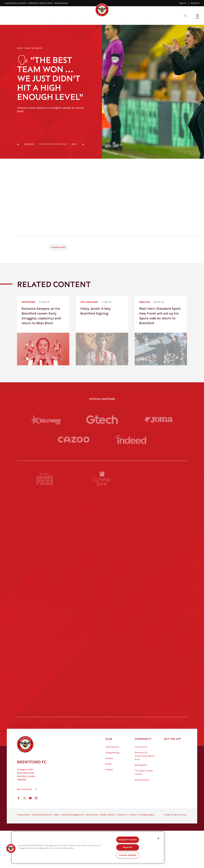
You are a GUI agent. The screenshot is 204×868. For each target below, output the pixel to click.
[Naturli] (102, 609)
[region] (88, 847)
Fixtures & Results (86, 20)
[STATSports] (45, 557)
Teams (108, 20)
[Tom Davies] (159, 661)
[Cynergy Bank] (102, 479)
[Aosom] (159, 531)
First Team (24, 48)
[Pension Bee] (159, 479)
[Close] (158, 838)
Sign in (183, 3)
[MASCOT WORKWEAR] (159, 583)
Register (195, 3)
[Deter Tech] (45, 531)
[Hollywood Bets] (45, 420)
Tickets (122, 20)
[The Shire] (102, 661)
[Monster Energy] (102, 505)
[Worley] (102, 557)
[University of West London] (45, 583)
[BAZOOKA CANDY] (45, 505)
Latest (52, 20)
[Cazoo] (74, 440)
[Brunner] (45, 635)
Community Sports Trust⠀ (41, 3)
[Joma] (159, 420)
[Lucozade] (159, 687)
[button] (11, 848)
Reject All (128, 847)
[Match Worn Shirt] (102, 635)
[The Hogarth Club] (45, 687)
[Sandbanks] (45, 661)
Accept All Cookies (128, 840)
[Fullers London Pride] (45, 479)
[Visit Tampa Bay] (102, 583)
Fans (135, 20)
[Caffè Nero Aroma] (102, 713)
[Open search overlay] (185, 15)
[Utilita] (45, 609)
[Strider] (102, 531)
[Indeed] (130, 440)
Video (65, 20)
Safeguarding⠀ (62, 3)
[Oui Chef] (159, 635)
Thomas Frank (58, 247)
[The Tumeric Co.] (102, 687)
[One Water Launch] (159, 609)
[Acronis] (159, 557)
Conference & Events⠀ (16, 3)
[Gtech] (102, 420)
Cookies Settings (128, 855)
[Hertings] (159, 505)
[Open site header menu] (197, 15)
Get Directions (24, 804)
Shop (147, 20)
